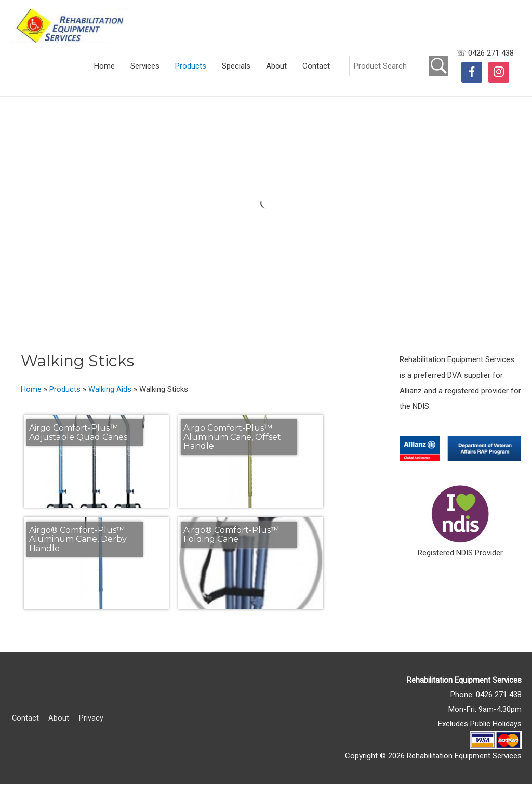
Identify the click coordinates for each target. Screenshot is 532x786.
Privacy (91, 720)
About (276, 73)
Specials (236, 73)
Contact (316, 73)
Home (104, 73)
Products (191, 73)
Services (145, 73)
